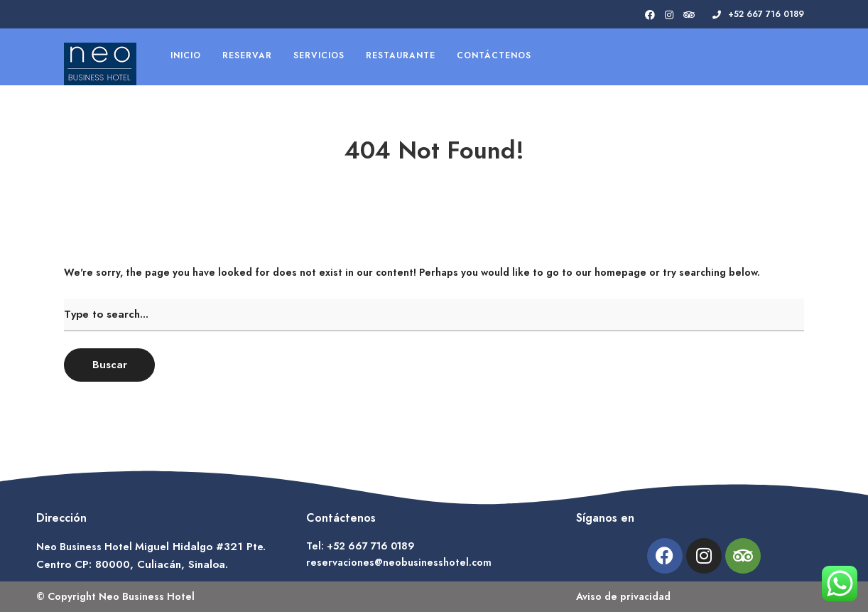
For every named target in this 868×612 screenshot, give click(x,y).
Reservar (247, 55)
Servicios (319, 55)
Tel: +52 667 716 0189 (360, 546)
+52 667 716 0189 (758, 14)
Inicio (186, 55)
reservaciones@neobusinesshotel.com (399, 562)
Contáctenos (494, 55)
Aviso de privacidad (623, 596)
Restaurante (401, 55)
